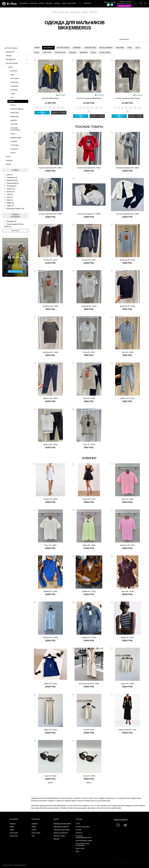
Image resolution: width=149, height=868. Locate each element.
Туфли (13, 94)
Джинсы (14, 120)
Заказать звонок (124, 6)
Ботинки (14, 71)
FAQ (77, 851)
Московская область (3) (14, 209)
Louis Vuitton (60, 53)
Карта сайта (80, 848)
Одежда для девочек (61, 827)
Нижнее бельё (16, 138)
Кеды (12, 75)
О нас (78, 824)
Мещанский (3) (11, 180)
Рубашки (14, 141)
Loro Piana (47, 53)
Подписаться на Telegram (26, 863)
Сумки (12, 830)
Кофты (13, 134)
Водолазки (15, 113)
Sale (33, 836)
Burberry (77, 48)
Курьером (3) (10, 221)
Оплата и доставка (83, 827)
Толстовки (15, 145)
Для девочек (17, 60)
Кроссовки (15, 79)
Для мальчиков (17, 63)
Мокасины (15, 82)
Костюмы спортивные (15, 129)
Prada (93, 53)
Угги (12, 98)
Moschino (84, 53)
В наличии (61, 95)
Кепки (8, 157)
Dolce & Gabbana (106, 48)
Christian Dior (90, 48)
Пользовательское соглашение (82, 845)
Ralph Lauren (105, 53)
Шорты (13, 153)
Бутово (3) (9, 192)
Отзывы (79, 830)
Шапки (8, 164)
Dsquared (120, 48)
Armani (37, 48)
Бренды (17, 56)
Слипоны (14, 90)
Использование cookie (84, 841)
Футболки (14, 149)
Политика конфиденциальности (84, 837)
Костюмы (14, 124)
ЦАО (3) (8, 175)
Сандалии (14, 86)
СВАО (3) (9, 206)
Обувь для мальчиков (62, 830)
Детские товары (11, 48)
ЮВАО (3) (9, 203)
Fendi (130, 48)
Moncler (73, 53)
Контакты (79, 833)
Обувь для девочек (61, 833)
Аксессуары (14, 833)
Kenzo (37, 53)
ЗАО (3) (8, 197)
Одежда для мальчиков (62, 824)
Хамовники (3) (11, 177)
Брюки (13, 105)
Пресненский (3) (11, 183)
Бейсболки (10, 52)
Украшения (14, 836)
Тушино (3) (9, 189)
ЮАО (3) (8, 200)
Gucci (138, 48)
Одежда (11, 101)
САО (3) (8, 194)
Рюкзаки (9, 161)
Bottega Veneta (63, 48)
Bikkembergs (48, 48)
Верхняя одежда (17, 109)
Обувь (11, 67)
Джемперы (15, 117)
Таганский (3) (10, 186)
